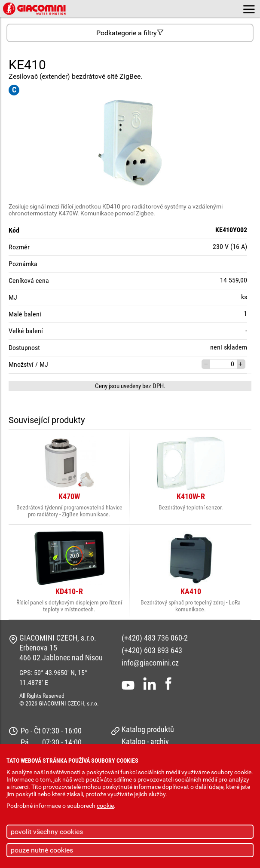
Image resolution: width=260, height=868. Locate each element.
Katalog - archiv (145, 741)
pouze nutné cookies (42, 850)
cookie (105, 806)
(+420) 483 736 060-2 (155, 638)
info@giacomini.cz (150, 663)
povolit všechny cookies (47, 832)
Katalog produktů (148, 729)
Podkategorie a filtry (130, 33)
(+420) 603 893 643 (152, 650)
